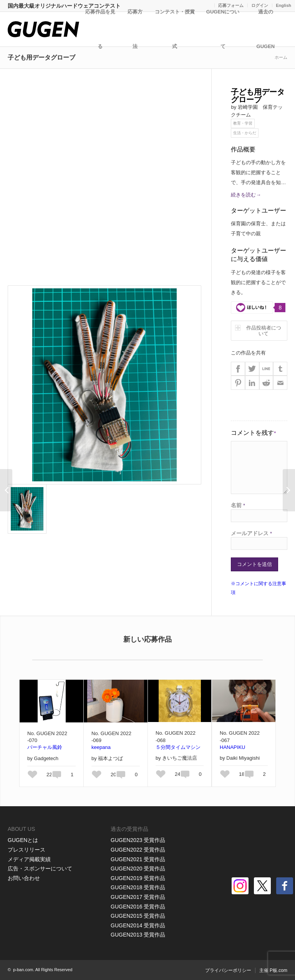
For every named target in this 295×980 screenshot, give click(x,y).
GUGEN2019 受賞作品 (138, 878)
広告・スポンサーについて (40, 869)
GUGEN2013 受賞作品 (138, 935)
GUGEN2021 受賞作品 (138, 859)
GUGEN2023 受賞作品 (138, 840)
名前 (238, 505)
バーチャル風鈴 (45, 747)
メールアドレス (251, 533)
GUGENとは (23, 840)
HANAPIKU (232, 747)
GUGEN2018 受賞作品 (138, 887)
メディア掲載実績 (29, 859)
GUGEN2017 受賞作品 (138, 897)
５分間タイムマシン (178, 747)
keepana (101, 747)
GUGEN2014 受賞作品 (138, 925)
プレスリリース (27, 850)
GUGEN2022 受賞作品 (138, 850)
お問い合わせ (24, 878)
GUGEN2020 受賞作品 (138, 869)
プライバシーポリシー (228, 970)
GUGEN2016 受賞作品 (138, 907)
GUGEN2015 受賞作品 (138, 916)
